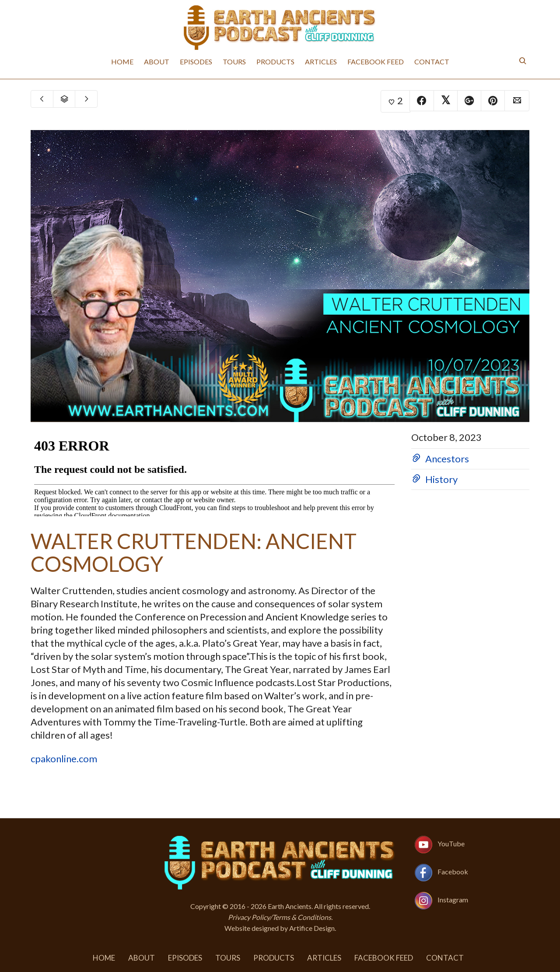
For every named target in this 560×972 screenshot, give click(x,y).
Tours (234, 62)
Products (275, 62)
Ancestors (447, 459)
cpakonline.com (64, 759)
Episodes (196, 62)
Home (122, 62)
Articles (321, 62)
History (441, 479)
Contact (432, 62)
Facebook (453, 872)
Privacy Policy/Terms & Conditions (280, 917)
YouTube (451, 843)
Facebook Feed (376, 62)
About (157, 62)
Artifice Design (312, 928)
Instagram (453, 900)
